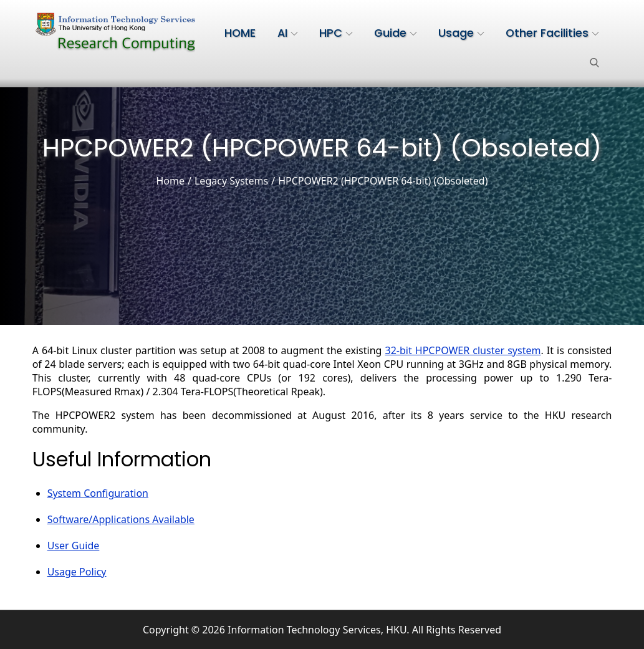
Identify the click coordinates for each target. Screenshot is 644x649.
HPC (336, 33)
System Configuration (98, 493)
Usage (461, 33)
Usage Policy (77, 572)
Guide (396, 33)
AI (288, 33)
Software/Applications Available (121, 519)
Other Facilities (552, 33)
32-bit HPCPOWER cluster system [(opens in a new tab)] (463, 350)
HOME (240, 33)
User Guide (74, 546)
